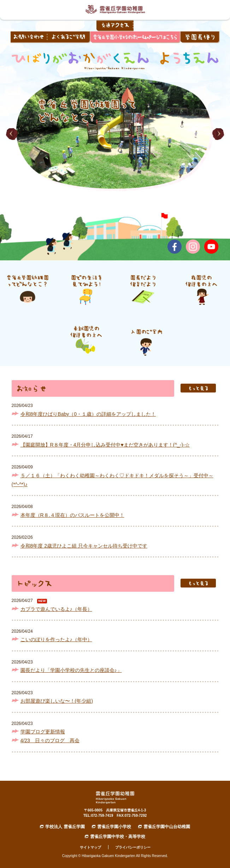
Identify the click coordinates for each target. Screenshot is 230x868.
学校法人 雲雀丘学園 (65, 827)
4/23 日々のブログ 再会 (50, 740)
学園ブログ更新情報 (43, 732)
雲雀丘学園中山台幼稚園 (167, 827)
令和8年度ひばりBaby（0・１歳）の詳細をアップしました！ (88, 414)
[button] (12, 134)
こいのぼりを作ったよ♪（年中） (56, 639)
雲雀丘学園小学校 (114, 827)
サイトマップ (90, 847)
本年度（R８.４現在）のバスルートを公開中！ (72, 515)
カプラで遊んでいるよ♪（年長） (56, 609)
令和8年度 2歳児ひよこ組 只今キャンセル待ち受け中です (84, 546)
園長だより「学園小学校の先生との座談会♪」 (71, 670)
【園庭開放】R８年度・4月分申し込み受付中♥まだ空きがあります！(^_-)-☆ (105, 445)
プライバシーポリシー (133, 847)
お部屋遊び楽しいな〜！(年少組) (57, 701)
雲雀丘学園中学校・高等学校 (118, 837)
